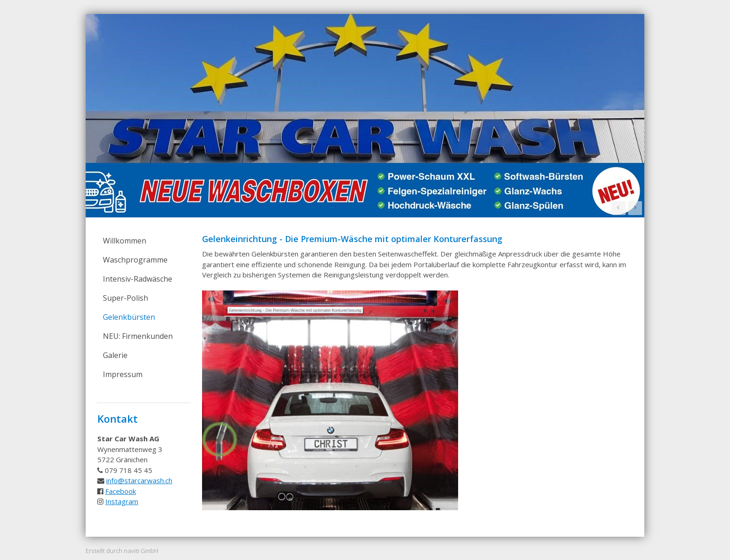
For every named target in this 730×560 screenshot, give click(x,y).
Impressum (123, 374)
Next (635, 208)
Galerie (115, 355)
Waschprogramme (135, 260)
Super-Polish (125, 298)
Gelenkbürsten (129, 317)
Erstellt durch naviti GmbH (122, 551)
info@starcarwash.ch (139, 480)
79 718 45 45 (131, 470)
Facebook (121, 491)
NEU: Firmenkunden (138, 336)
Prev (619, 208)
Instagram (122, 501)
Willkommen (125, 241)
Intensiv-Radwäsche (138, 279)
